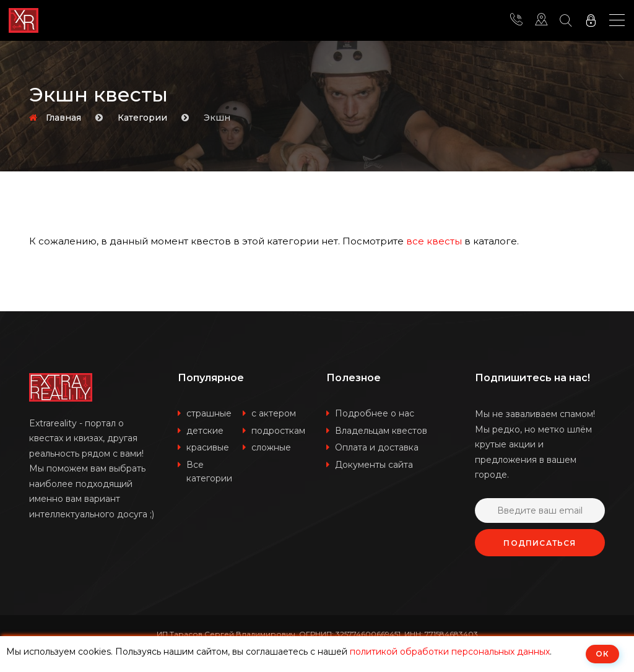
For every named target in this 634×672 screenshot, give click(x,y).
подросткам (278, 431)
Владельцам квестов (381, 431)
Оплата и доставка (377, 447)
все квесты (434, 241)
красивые (208, 447)
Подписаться (540, 543)
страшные (209, 413)
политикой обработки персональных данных (450, 652)
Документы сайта (374, 465)
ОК (602, 654)
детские (205, 431)
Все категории (209, 472)
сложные (271, 447)
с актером (274, 413)
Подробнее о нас (375, 413)
